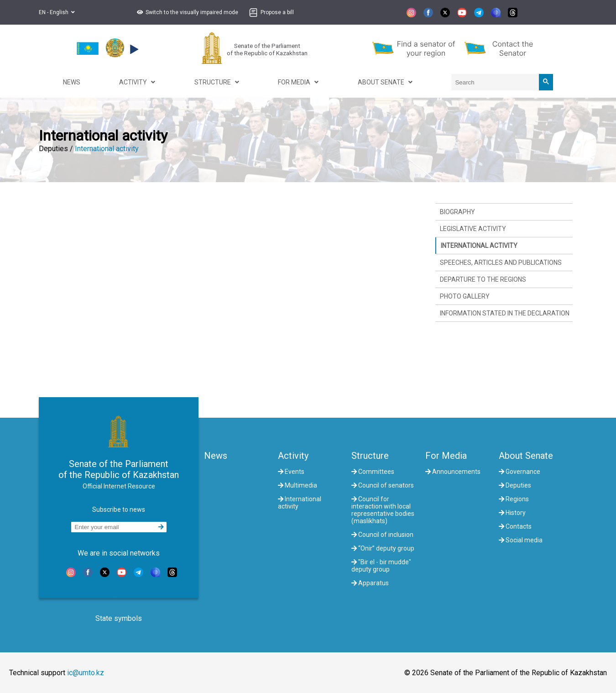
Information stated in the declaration (505, 313)
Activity (293, 456)
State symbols (119, 618)
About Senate (526, 456)
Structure (370, 456)
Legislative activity (473, 229)
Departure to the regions (483, 279)
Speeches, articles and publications (501, 262)
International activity (107, 149)
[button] (186, 12)
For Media (446, 456)
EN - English (57, 12)
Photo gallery (465, 296)
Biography (457, 212)
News (216, 456)
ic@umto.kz (86, 673)
